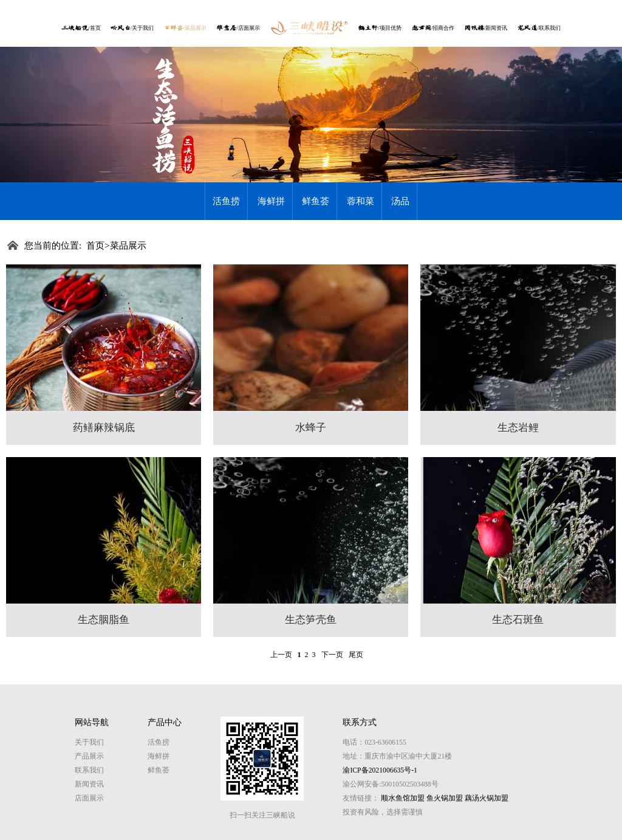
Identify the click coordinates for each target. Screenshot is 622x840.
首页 (95, 245)
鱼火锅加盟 (445, 798)
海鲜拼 (271, 201)
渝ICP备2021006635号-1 (380, 770)
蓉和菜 (361, 201)
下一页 (332, 655)
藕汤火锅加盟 (487, 798)
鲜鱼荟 (316, 201)
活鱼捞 (226, 201)
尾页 (356, 655)
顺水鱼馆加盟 (403, 798)
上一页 (281, 655)
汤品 (400, 201)
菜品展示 (128, 245)
